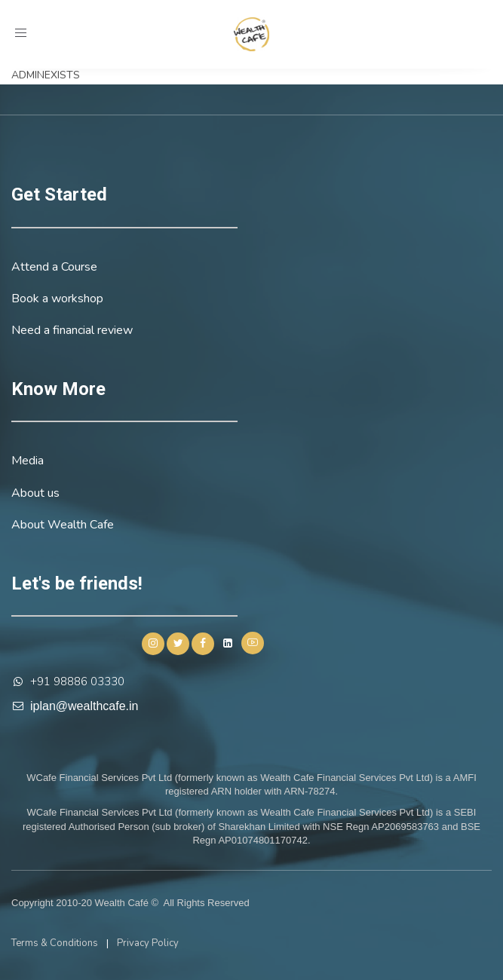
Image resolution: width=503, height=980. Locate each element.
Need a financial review (72, 330)
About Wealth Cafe (63, 525)
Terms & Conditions (55, 943)
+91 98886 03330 (77, 681)
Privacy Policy (148, 943)
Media (28, 461)
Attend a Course (54, 267)
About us (35, 493)
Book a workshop (57, 299)
